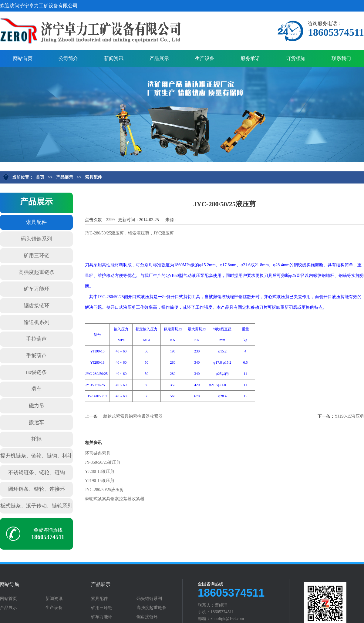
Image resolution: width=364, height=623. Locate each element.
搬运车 (37, 422)
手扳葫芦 (36, 356)
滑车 (36, 389)
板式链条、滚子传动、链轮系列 (36, 506)
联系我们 (341, 58)
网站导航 (10, 584)
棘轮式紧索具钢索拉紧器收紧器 (133, 416)
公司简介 (68, 58)
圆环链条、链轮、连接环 (37, 489)
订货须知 (296, 58)
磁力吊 (37, 406)
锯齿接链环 (37, 306)
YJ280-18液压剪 (100, 471)
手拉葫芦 (36, 339)
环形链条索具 (98, 453)
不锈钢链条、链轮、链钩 (37, 472)
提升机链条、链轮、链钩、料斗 (36, 456)
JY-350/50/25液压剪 (103, 462)
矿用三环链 (37, 256)
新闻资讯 (114, 58)
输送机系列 (37, 322)
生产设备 (205, 58)
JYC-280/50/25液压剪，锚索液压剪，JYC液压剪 (129, 233)
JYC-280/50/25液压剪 (104, 490)
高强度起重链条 (37, 272)
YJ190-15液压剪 (349, 416)
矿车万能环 (37, 289)
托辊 (36, 439)
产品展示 (159, 58)
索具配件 (93, 177)
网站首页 (23, 58)
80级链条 (36, 372)
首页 (40, 177)
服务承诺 (250, 58)
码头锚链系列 (36, 239)
